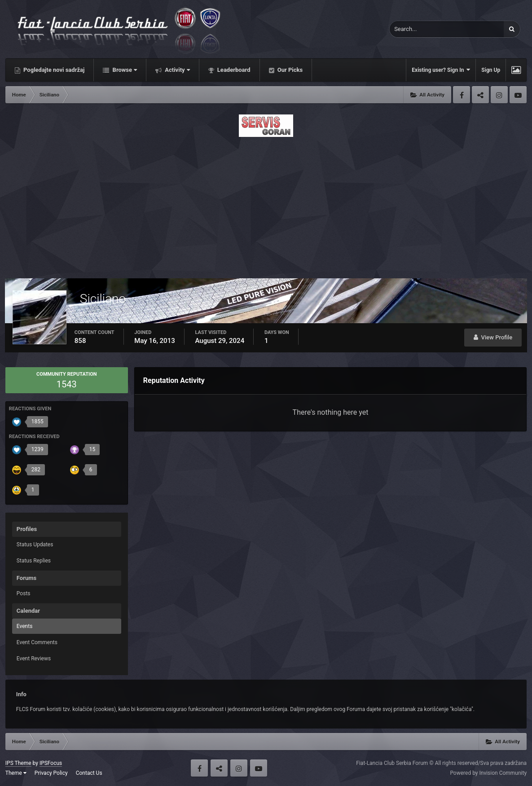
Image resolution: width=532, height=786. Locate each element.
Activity (177, 70)
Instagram (499, 95)
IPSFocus (51, 763)
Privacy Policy (51, 773)
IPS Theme (18, 763)
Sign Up (491, 70)
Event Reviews (34, 659)
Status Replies (34, 561)
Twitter (480, 95)
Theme (16, 773)
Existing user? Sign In (441, 70)
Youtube (518, 95)
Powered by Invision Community (488, 773)
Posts (24, 593)
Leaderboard (233, 70)
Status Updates (35, 544)
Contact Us (89, 773)
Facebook (462, 95)
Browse (124, 70)
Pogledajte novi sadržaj (53, 70)
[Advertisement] (266, 205)
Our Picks (290, 70)
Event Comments (37, 642)
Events (25, 626)
